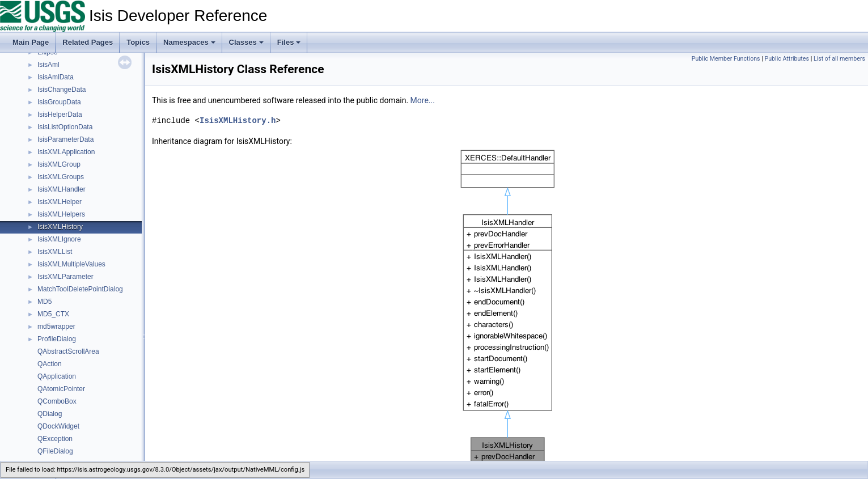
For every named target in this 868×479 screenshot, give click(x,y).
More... (423, 100)
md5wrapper (56, 327)
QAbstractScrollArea (68, 351)
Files (289, 42)
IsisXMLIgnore (59, 239)
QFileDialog (55, 451)
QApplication (57, 376)
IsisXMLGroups (61, 177)
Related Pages (88, 42)
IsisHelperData (60, 115)
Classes (246, 42)
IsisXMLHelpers (61, 214)
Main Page (31, 42)
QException (55, 439)
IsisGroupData (59, 102)
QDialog (50, 414)
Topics (138, 42)
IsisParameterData (65, 139)
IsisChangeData (62, 90)
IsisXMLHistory (60, 227)
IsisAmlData (56, 77)
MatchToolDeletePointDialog (80, 289)
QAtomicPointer (61, 389)
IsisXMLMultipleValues (71, 264)
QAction (50, 364)
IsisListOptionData (65, 127)
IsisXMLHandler (62, 189)
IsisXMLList (55, 252)
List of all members (839, 59)
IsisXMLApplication (66, 152)
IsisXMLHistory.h (238, 120)
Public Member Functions (726, 59)
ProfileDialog (57, 339)
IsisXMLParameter (65, 277)
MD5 (45, 302)
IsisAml (48, 65)
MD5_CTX (53, 314)
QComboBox (57, 401)
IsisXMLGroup (59, 164)
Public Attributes (787, 59)
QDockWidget (58, 426)
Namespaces (189, 42)
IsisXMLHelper (60, 202)
